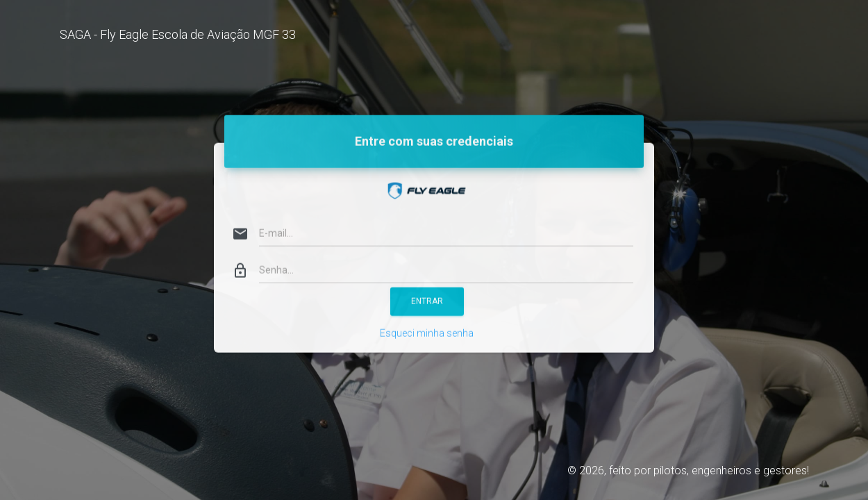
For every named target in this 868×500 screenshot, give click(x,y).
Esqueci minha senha (427, 319)
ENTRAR (427, 287)
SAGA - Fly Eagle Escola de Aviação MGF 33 (178, 34)
